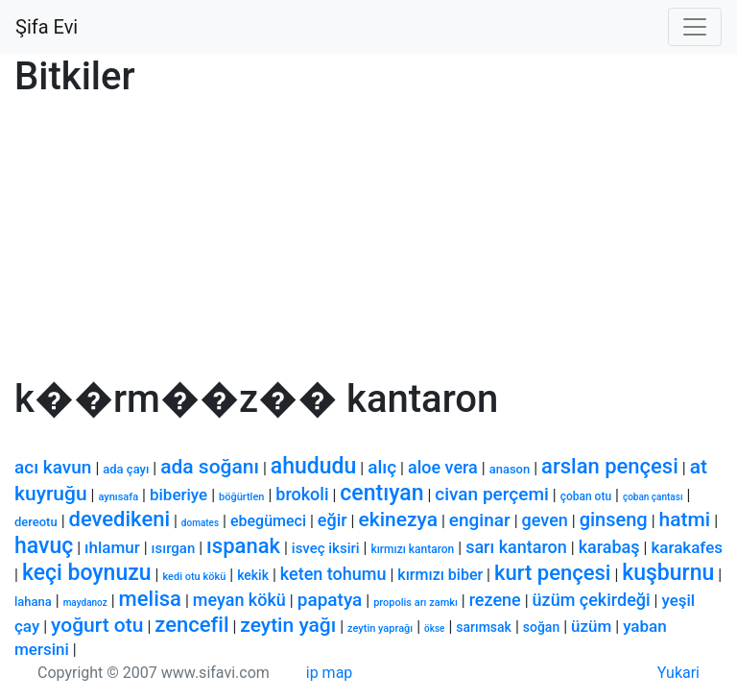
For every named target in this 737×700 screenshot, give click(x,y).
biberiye (178, 495)
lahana (33, 602)
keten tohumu (333, 574)
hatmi (685, 519)
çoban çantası (653, 497)
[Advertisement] (368, 242)
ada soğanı (210, 467)
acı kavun (53, 467)
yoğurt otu (97, 625)
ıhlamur (112, 547)
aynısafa (118, 497)
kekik (253, 575)
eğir (333, 520)
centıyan (381, 493)
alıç (382, 467)
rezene (495, 600)
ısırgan (174, 548)
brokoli (302, 494)
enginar (480, 520)
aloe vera (443, 467)
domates (200, 523)
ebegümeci (268, 521)
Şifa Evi (47, 27)
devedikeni (120, 519)
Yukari (678, 673)
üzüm (591, 626)
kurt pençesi (552, 573)
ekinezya (398, 519)
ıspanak (243, 546)
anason (510, 469)
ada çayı (126, 469)
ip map (330, 673)
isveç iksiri (326, 548)
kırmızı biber (440, 575)
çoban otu (586, 496)
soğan (541, 627)
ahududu (313, 466)
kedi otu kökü (194, 577)
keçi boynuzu (87, 573)
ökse (434, 628)
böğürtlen (241, 497)
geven (545, 520)
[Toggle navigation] (695, 27)
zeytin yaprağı (380, 628)
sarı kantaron (516, 547)
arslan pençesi (610, 466)
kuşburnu (668, 573)
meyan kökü (239, 600)
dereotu (36, 522)
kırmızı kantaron (412, 549)
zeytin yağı (288, 625)
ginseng (614, 519)
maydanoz (85, 603)
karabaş (609, 547)
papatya (330, 600)
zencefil (191, 625)
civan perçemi (491, 494)
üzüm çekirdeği (592, 600)
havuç (44, 546)
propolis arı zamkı (416, 603)
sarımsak (484, 627)
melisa (150, 599)
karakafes (687, 547)
